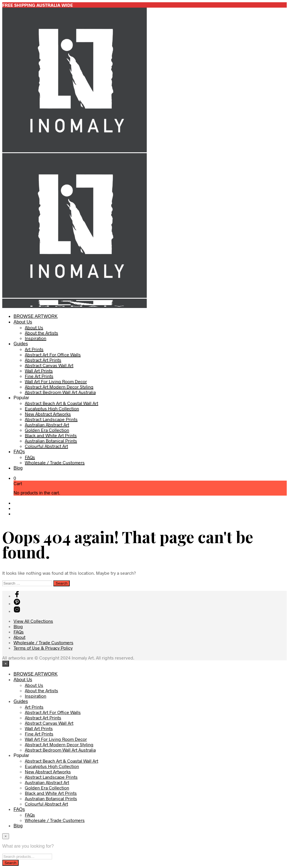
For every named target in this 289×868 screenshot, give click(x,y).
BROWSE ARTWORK (36, 316)
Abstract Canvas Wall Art (49, 365)
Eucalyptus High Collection (52, 408)
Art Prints (34, 349)
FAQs (19, 452)
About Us (23, 322)
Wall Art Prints (39, 371)
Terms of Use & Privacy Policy (43, 648)
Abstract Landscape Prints (51, 419)
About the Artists (41, 333)
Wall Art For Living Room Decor (56, 381)
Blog (18, 468)
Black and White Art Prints (51, 435)
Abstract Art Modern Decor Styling (59, 387)
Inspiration (36, 338)
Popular (21, 398)
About (19, 637)
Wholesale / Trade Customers (55, 462)
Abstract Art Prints (43, 360)
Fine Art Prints (39, 376)
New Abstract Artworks (48, 414)
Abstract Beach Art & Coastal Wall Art (62, 403)
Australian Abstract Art (47, 425)
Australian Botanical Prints (51, 441)
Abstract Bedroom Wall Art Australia (60, 392)
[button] (15, 478)
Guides (21, 344)
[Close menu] (6, 664)
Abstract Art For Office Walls (53, 354)
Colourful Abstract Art (46, 446)
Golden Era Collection (47, 430)
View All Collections (33, 621)
